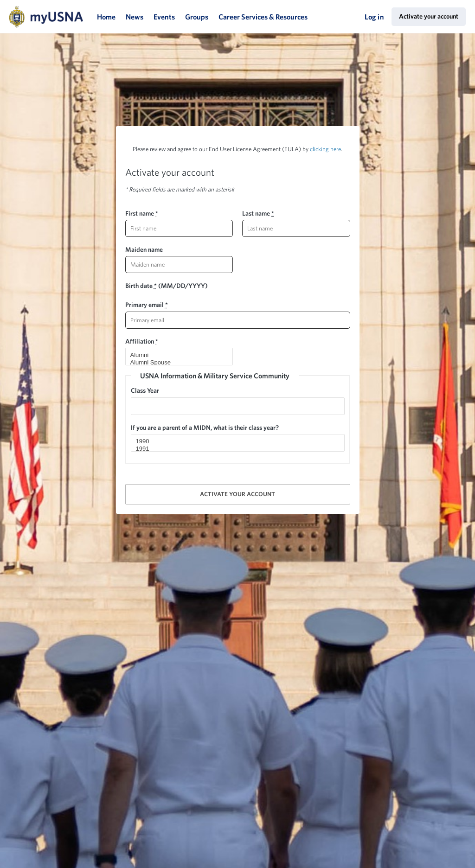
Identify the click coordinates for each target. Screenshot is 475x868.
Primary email (147, 305)
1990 (234, 441)
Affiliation (142, 341)
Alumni (175, 355)
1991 (234, 449)
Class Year (145, 390)
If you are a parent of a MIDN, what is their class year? (205, 428)
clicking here (325, 149)
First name (142, 213)
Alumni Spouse (175, 363)
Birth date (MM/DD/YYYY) (167, 286)
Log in (374, 17)
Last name (258, 213)
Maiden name (144, 249)
